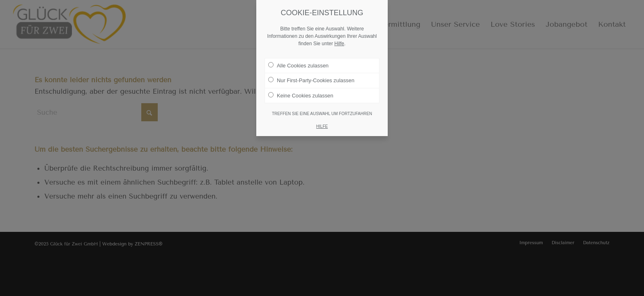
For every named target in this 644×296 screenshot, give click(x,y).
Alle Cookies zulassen (298, 62)
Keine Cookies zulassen (301, 92)
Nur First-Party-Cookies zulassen (311, 77)
